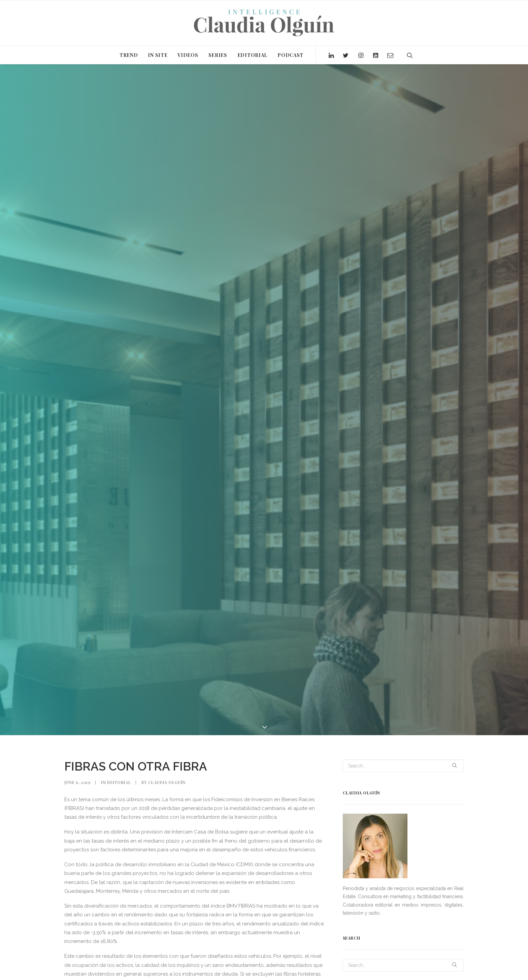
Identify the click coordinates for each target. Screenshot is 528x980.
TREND (129, 55)
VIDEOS (188, 55)
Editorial (119, 782)
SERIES (218, 55)
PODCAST (290, 55)
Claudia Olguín (167, 782)
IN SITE (158, 55)
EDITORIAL (252, 55)
